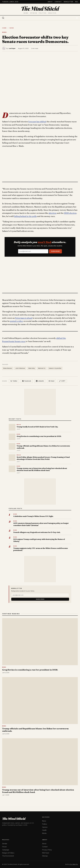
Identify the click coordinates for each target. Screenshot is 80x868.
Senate (5, 844)
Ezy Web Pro (74, 864)
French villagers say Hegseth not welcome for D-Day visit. (37, 532)
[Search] (3, 18)
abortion (53, 213)
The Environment (8, 856)
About (50, 2)
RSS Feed (46, 853)
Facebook (27, 381)
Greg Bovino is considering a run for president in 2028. (39, 436)
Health (44, 830)
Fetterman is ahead (24, 318)
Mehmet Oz (42, 368)
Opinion (45, 827)
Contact (58, 2)
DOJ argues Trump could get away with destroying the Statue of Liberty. (39, 540)
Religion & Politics (8, 853)
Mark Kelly (32, 368)
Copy (62, 381)
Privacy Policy (47, 850)
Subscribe (55, 251)
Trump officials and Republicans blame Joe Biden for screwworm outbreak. (43, 447)
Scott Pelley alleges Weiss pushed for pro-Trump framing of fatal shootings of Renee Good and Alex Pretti (43, 458)
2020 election (70, 213)
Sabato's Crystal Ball (55, 368)
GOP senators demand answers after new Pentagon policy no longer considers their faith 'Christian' (41, 524)
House (4, 847)
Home (4, 28)
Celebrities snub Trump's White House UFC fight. (33, 516)
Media (44, 833)
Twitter (14, 381)
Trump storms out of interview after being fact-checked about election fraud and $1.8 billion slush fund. (42, 469)
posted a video (17, 321)
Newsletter (68, 2)
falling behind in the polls (25, 216)
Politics (45, 824)
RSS (77, 2)
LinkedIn (40, 381)
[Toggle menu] (77, 18)
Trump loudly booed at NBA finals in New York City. (37, 427)
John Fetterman (20, 368)
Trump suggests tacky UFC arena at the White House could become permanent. (41, 549)
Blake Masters (8, 368)
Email (52, 381)
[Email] (33, 251)
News (12, 28)
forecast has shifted (37, 122)
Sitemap (45, 856)
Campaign (6, 850)
